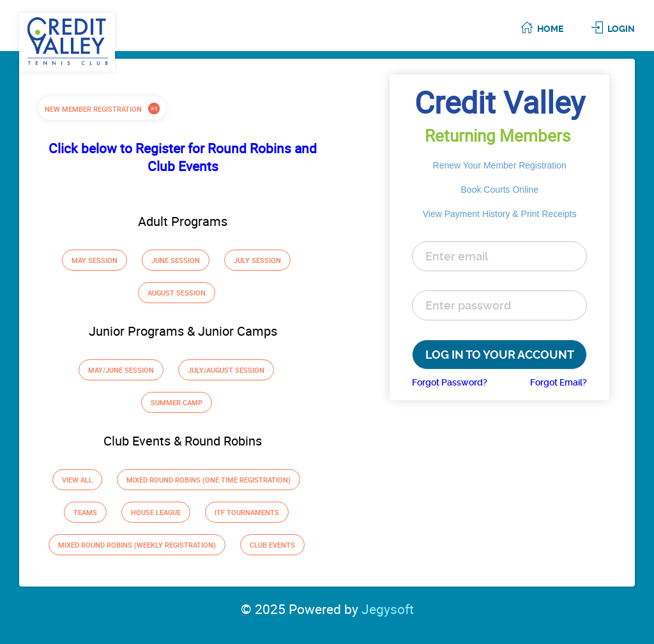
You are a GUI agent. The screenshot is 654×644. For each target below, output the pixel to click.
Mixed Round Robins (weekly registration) (137, 545)
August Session (177, 293)
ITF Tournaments (247, 512)
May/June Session (121, 370)
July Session (257, 260)
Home (550, 29)
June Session (176, 260)
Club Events (272, 545)
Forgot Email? (559, 382)
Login (621, 29)
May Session (95, 260)
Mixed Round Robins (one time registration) (209, 480)
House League (156, 512)
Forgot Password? (450, 382)
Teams (85, 512)
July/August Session (226, 370)
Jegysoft (388, 609)
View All (77, 480)
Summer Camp (177, 402)
